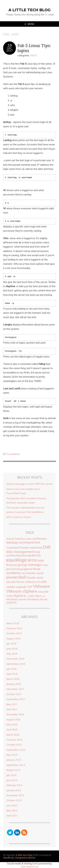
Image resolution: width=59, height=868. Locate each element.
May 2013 (12, 811)
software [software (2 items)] (30, 582)
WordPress (9, 858)
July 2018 (11, 669)
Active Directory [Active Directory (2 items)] (16, 539)
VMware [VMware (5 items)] (41, 586)
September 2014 (16, 765)
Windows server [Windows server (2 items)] (16, 599)
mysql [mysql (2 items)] (40, 573)
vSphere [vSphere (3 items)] (19, 596)
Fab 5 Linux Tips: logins (34, 48)
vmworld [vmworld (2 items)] (43, 592)
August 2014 (13, 770)
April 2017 (12, 709)
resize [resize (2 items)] (40, 578)
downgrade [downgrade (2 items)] (28, 555)
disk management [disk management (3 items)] (20, 552)
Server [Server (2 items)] (20, 582)
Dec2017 (10, 49)
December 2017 (15, 689)
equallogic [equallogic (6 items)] (17, 560)
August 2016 (13, 720)
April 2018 (12, 674)
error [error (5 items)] (33, 560)
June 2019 (12, 649)
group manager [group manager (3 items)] (30, 565)
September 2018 (16, 664)
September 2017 (16, 699)
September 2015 (16, 750)
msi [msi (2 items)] (23, 573)
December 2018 (15, 659)
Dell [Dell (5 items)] (47, 547)
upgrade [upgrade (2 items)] (21, 587)
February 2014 (14, 785)
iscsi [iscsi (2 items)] (45, 565)
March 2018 (13, 679)
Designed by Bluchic (25, 858)
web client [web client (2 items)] (35, 596)
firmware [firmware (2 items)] (12, 565)
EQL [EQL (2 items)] (39, 555)
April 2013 (12, 816)
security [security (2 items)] (11, 582)
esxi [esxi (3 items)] (41, 560)
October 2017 (14, 694)
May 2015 (12, 755)
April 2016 (12, 730)
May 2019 (12, 654)
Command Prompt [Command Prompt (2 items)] (17, 548)
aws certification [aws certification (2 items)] (37, 539)
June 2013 (12, 806)
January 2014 (14, 790)
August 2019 (13, 639)
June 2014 (12, 780)
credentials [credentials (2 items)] (36, 548)
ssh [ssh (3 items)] (44, 582)
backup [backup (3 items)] (12, 542)
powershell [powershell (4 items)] (16, 577)
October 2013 (14, 800)
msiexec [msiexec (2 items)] (31, 573)
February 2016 (14, 740)
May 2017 (12, 704)
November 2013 (15, 795)
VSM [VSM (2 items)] (9, 596)
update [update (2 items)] (11, 587)
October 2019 (14, 633)
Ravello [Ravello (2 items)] (31, 578)
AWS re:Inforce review (19, 517)
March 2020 (13, 623)
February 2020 (14, 628)
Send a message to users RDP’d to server (29, 484)
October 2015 (14, 745)
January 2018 (14, 684)
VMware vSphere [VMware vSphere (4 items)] (22, 591)
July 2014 (11, 775)
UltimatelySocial (30, 867)
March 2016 (13, 735)
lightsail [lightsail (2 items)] (28, 569)
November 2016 (15, 714)
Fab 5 (34, 55)
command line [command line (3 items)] (29, 542)
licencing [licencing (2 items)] (17, 569)
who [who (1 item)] (43, 596)
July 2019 (11, 644)
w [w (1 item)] (27, 596)
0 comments (13, 454)
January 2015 (14, 760)
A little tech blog (30, 10)
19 (10, 45)
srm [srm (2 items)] (39, 582)
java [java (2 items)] (9, 569)
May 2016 (12, 725)
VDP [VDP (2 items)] (30, 587)
